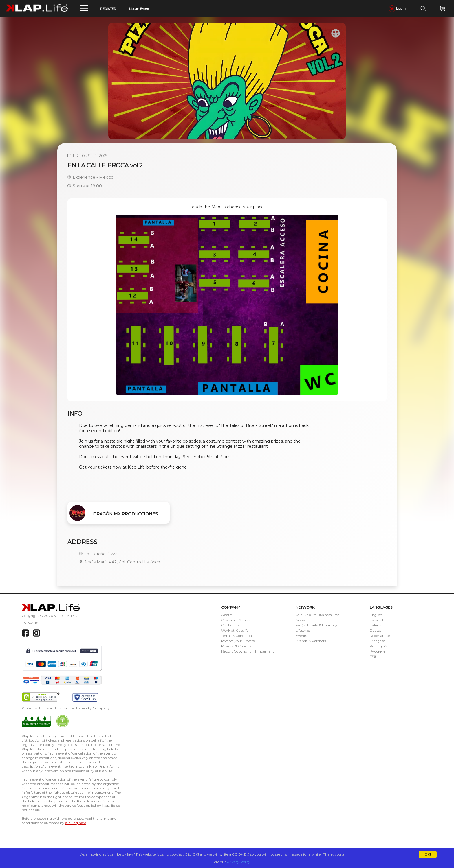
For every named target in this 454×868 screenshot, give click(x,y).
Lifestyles (303, 630)
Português (379, 646)
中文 (373, 656)
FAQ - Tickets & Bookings (317, 625)
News (300, 620)
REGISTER (108, 9)
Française (378, 641)
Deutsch (377, 630)
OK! (428, 854)
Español (376, 620)
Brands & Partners (311, 641)
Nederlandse (380, 636)
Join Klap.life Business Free (317, 615)
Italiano (376, 625)
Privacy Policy (239, 862)
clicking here (76, 823)
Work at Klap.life (235, 630)
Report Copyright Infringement (248, 651)
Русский (377, 651)
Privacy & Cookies (236, 646)
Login (397, 8)
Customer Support (237, 620)
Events (301, 636)
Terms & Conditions (237, 636)
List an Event (139, 9)
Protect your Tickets (238, 641)
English (376, 615)
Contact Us (230, 625)
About (227, 615)
